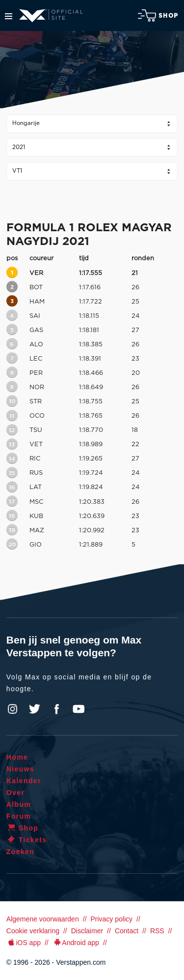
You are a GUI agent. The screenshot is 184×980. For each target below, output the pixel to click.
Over (16, 793)
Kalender (24, 781)
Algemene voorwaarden (43, 919)
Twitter (35, 709)
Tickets (27, 840)
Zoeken (20, 852)
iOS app (24, 943)
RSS (157, 931)
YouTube (79, 709)
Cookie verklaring (33, 931)
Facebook (56, 709)
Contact (127, 931)
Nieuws (20, 769)
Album (19, 804)
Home (17, 757)
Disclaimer (87, 931)
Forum (19, 816)
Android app (76, 943)
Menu (9, 16)
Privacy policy (111, 919)
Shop (158, 15)
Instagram (13, 709)
